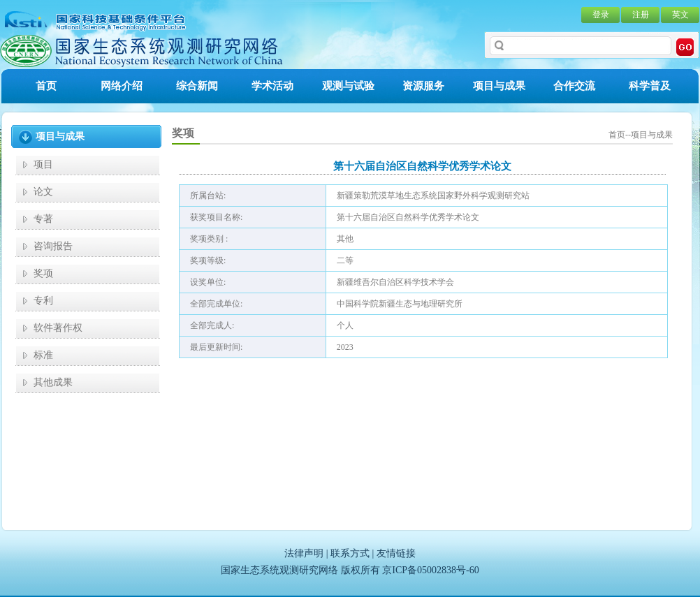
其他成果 (53, 382)
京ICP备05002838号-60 (430, 570)
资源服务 (423, 86)
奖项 (43, 273)
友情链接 (396, 553)
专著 (43, 219)
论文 (43, 192)
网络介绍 (122, 86)
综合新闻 (197, 86)
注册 (641, 15)
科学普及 (650, 86)
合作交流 (574, 86)
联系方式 (350, 553)
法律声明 (304, 553)
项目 (43, 164)
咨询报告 (53, 246)
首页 (46, 86)
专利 (43, 301)
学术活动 (272, 86)
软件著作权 (58, 328)
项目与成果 (499, 86)
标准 (43, 355)
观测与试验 (348, 86)
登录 (601, 15)
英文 (680, 15)
